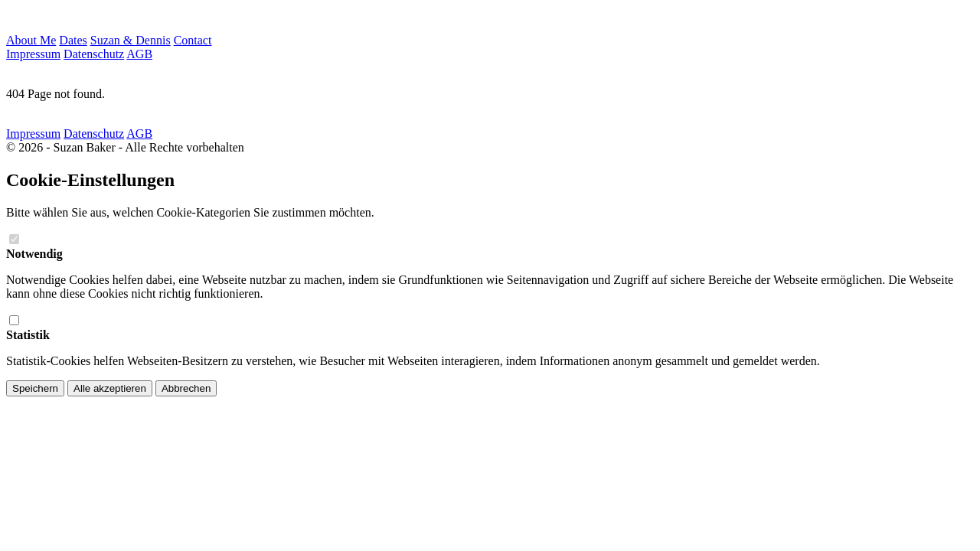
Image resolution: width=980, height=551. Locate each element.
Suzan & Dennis (131, 40)
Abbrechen (186, 388)
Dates (73, 40)
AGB (139, 54)
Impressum (33, 54)
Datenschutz (94, 54)
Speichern (35, 388)
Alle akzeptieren (110, 388)
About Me (31, 40)
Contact (193, 40)
